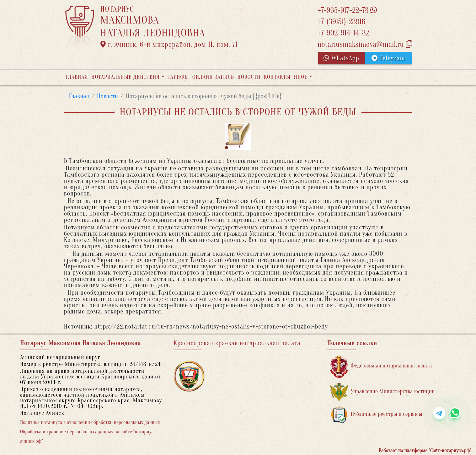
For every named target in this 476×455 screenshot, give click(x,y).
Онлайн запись (213, 77)
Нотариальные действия (126, 77)
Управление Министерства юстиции (383, 392)
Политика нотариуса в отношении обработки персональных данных (90, 422)
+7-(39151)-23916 (341, 22)
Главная (77, 77)
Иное (301, 77)
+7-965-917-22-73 (347, 11)
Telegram (388, 58)
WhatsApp (341, 58)
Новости (249, 77)
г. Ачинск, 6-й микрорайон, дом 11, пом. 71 (169, 45)
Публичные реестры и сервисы (376, 414)
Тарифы (178, 77)
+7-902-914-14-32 (343, 33)
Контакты (277, 77)
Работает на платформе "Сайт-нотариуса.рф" (425, 451)
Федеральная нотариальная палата (381, 366)
